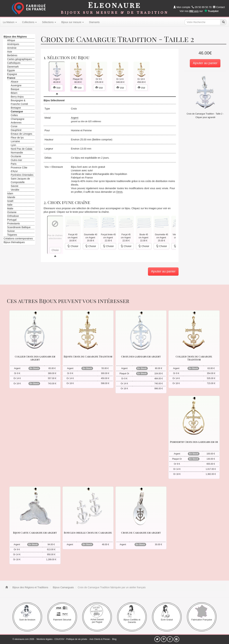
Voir (57, 88)
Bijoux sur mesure (73, 22)
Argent (75, 118)
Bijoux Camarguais (63, 587)
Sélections (49, 22)
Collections (29, 22)
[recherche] (223, 22)
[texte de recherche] (202, 22)
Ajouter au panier (205, 63)
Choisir (73, 246)
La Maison (10, 22)
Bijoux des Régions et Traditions (30, 587)
